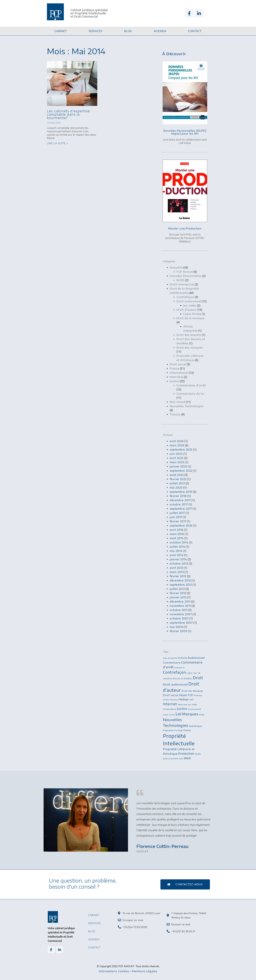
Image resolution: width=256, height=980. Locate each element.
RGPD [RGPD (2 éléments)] (198, 754)
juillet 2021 (177, 483)
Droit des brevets (189, 335)
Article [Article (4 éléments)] (182, 658)
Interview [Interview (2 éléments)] (182, 704)
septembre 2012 (181, 585)
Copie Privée (192, 314)
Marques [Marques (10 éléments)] (190, 714)
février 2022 (178, 479)
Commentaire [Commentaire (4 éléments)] (172, 663)
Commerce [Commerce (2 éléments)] (180, 667)
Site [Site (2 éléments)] (181, 759)
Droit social (178, 364)
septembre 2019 (181, 492)
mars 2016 (177, 534)
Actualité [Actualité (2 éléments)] (173, 658)
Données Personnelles (186, 276)
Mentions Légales (145, 971)
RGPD (181, 280)
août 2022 (177, 475)
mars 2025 (177, 462)
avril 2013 (176, 568)
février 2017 (178, 521)
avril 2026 (177, 441)
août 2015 (177, 538)
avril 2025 (177, 458)
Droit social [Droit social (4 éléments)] (171, 695)
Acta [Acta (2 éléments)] (165, 658)
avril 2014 (177, 555)
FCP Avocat (185, 272)
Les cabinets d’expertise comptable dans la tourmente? (68, 114)
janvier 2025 (178, 466)
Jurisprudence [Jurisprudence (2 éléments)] (170, 709)
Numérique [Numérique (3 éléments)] (195, 726)
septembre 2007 (181, 623)
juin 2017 (176, 517)
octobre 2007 (179, 618)
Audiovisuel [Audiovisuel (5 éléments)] (196, 658)
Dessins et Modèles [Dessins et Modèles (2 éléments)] (183, 678)
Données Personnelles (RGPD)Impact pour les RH (185, 132)
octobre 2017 (179, 504)
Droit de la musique (190, 318)
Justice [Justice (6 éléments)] (182, 709)
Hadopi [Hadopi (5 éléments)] (184, 699)
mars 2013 (177, 572)
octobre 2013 (179, 564)
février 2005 (178, 631)
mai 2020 (176, 488)
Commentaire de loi (190, 394)
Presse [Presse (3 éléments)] (187, 730)
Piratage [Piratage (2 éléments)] (178, 730)
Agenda (160, 31)
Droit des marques (190, 348)
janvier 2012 (178, 597)
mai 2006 (176, 627)
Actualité (176, 268)
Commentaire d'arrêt (191, 385)
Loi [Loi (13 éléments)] (179, 714)
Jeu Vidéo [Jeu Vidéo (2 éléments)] (193, 704)
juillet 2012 (177, 589)
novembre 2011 (180, 606)
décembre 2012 (180, 580)
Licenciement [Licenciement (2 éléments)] (195, 709)
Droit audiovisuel (189, 301)
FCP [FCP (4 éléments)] (190, 695)
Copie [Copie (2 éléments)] (189, 673)
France (175, 368)
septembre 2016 (181, 526)
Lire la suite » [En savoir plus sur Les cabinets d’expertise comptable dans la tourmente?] (57, 143)
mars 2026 (177, 445)
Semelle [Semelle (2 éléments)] (175, 759)
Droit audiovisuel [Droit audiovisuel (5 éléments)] (175, 684)
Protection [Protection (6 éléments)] (186, 754)
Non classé (177, 402)
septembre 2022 (181, 471)
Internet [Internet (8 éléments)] (170, 704)
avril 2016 (177, 530)
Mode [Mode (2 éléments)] (202, 715)
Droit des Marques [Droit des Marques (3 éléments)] (192, 691)
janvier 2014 (178, 559)
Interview (176, 377)
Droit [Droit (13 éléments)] (198, 678)
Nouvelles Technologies (187, 406)
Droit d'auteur (187, 310)
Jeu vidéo (190, 306)
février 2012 (178, 593)
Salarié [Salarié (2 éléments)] (166, 759)
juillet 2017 (177, 513)
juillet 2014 (177, 547)
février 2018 (178, 496)
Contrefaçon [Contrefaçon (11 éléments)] (174, 672)
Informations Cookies (114, 971)
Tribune (175, 414)
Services (95, 31)
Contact (195, 31)
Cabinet (61, 31)
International (179, 373)
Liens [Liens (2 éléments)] (166, 715)
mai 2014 (176, 551)
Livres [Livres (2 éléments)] (172, 715)
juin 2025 (176, 454)
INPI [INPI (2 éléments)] (192, 700)
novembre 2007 (181, 614)
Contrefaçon (185, 297)
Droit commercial (182, 284)
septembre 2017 (181, 509)
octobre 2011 (179, 610)
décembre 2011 (180, 602)
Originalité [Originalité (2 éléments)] (168, 730)
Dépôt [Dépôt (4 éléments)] (183, 695)
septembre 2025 (181, 450)
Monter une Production (185, 228)
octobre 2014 (179, 542)
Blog (128, 31)
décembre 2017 (180, 500)
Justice (174, 381)
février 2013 (178, 576)
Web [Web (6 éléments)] (187, 758)
